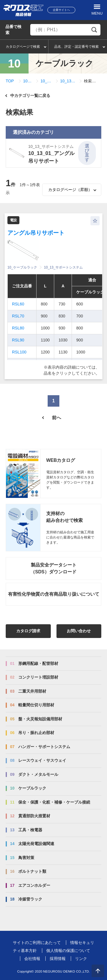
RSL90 (18, 340)
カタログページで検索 (23, 47)
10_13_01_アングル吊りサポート (69, 81)
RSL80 (18, 328)
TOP (10, 81)
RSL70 (18, 316)
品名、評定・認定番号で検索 (76, 47)
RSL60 (18, 304)
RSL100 (19, 352)
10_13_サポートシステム (47, 81)
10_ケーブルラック (28, 81)
